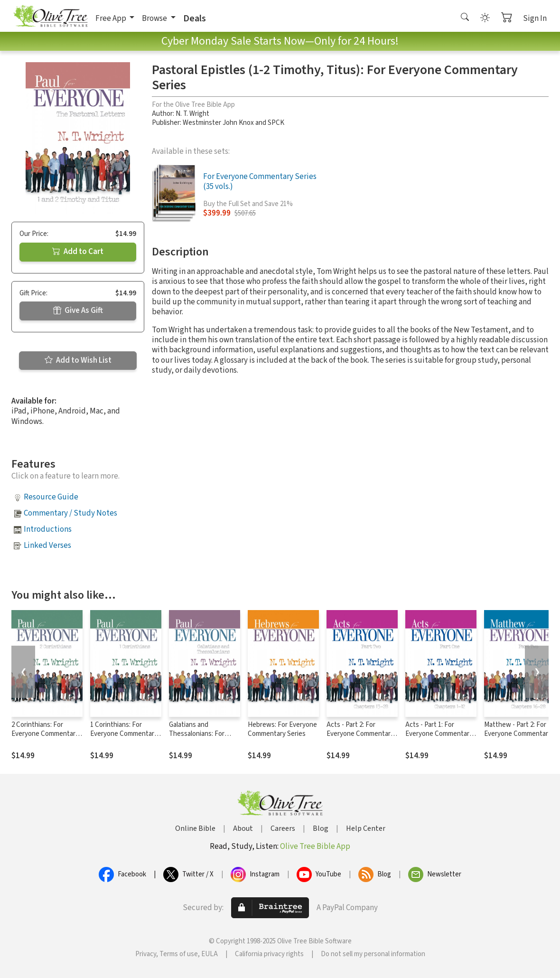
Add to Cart (78, 252)
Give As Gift (78, 310)
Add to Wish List (78, 360)
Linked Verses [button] (47, 545)
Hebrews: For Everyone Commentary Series (282, 729)
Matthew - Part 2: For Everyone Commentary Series (518, 734)
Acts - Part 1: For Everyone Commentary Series (439, 734)
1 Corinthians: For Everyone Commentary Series (124, 734)
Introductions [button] (48, 529)
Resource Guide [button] (51, 497)
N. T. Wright (192, 114)
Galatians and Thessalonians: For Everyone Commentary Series (203, 738)
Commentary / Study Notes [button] (70, 513)
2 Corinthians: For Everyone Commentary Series (45, 734)
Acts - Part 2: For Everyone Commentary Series (360, 734)
